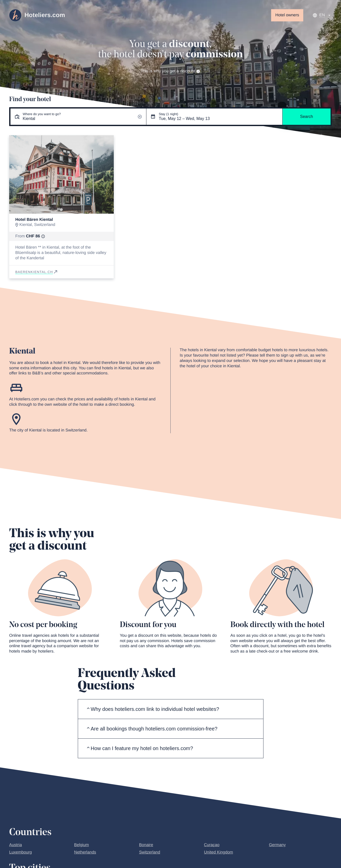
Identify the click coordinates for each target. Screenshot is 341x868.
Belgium (82, 845)
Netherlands (85, 852)
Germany (277, 845)
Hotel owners (287, 15)
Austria (16, 845)
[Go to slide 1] (61, 209)
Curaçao (212, 845)
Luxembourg (21, 852)
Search (307, 117)
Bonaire (146, 845)
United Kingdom (219, 852)
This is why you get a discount (171, 71)
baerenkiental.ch (37, 272)
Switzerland (150, 852)
